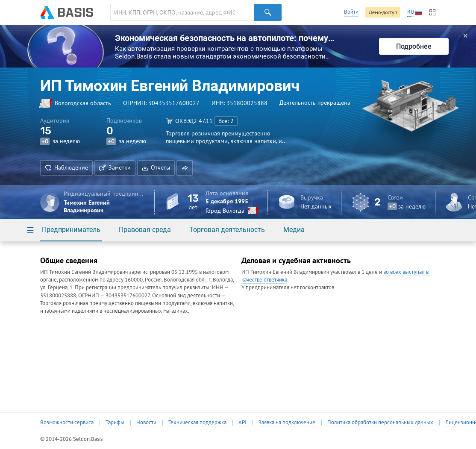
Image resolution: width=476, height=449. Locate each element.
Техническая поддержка (197, 423)
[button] (185, 168)
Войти (351, 12)
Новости (146, 423)
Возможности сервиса (67, 423)
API (242, 423)
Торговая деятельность (227, 230)
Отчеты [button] (156, 167)
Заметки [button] (115, 167)
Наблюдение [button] (66, 167)
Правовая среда (145, 230)
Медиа (294, 230)
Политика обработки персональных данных (380, 423)
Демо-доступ (383, 12)
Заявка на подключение (287, 423)
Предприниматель (71, 230)
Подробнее (414, 46)
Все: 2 (226, 121)
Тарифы (115, 423)
